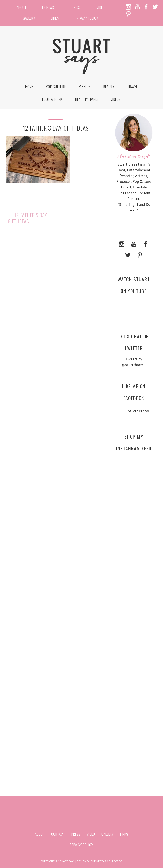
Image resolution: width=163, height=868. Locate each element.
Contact (49, 7)
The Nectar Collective (107, 861)
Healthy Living (86, 99)
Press (76, 7)
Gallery (29, 18)
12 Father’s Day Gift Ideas (28, 218)
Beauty (109, 86)
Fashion (85, 86)
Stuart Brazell (139, 411)
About (22, 7)
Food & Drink (52, 99)
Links (55, 18)
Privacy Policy (86, 18)
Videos (116, 99)
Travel (133, 86)
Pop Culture (56, 86)
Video (101, 7)
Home (29, 86)
